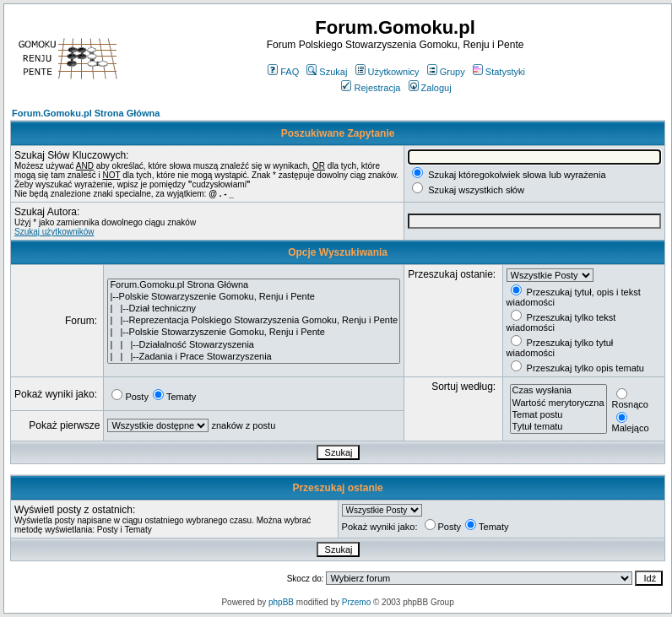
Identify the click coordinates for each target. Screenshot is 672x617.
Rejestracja (371, 88)
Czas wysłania (558, 391)
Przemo (356, 602)
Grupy (446, 72)
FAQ (283, 72)
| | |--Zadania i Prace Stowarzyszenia (254, 357)
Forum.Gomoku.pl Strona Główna (86, 113)
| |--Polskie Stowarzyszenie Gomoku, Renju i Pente (254, 333)
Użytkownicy (387, 72)
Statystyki (499, 72)
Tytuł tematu (558, 427)
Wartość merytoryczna (558, 403)
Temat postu (558, 415)
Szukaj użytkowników (54, 232)
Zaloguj (430, 88)
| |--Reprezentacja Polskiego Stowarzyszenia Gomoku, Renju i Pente (254, 321)
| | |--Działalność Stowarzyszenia (254, 345)
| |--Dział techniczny (254, 309)
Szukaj (327, 72)
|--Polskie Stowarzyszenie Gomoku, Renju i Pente (254, 297)
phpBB (281, 602)
